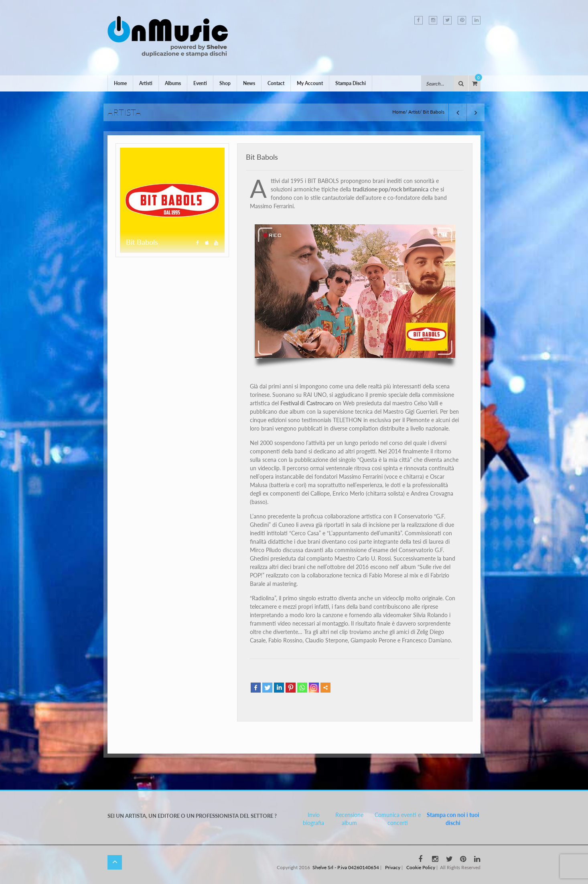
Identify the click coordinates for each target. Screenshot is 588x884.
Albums (173, 83)
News (249, 83)
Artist (414, 112)
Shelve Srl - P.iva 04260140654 (346, 867)
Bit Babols (262, 157)
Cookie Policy (421, 867)
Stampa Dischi (351, 83)
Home (120, 83)
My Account (310, 83)
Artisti (146, 83)
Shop (225, 83)
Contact (276, 83)
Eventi (200, 83)
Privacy (393, 867)
